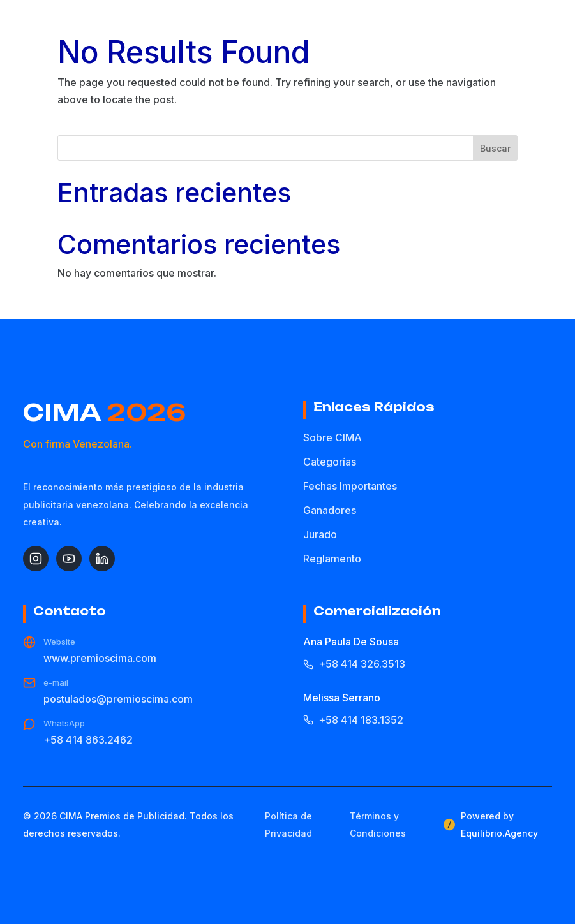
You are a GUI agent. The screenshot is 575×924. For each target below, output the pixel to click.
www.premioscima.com (100, 658)
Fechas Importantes (350, 486)
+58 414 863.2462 (88, 740)
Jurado (320, 534)
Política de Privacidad (288, 825)
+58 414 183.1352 (353, 720)
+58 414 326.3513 (354, 664)
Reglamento (332, 559)
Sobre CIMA (332, 437)
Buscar (495, 148)
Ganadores (330, 510)
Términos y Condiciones (378, 825)
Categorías (330, 462)
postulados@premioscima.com (118, 699)
